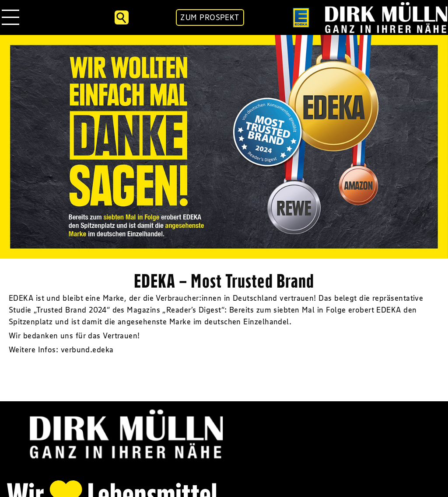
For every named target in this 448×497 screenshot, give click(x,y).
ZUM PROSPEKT (210, 17)
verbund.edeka (87, 350)
